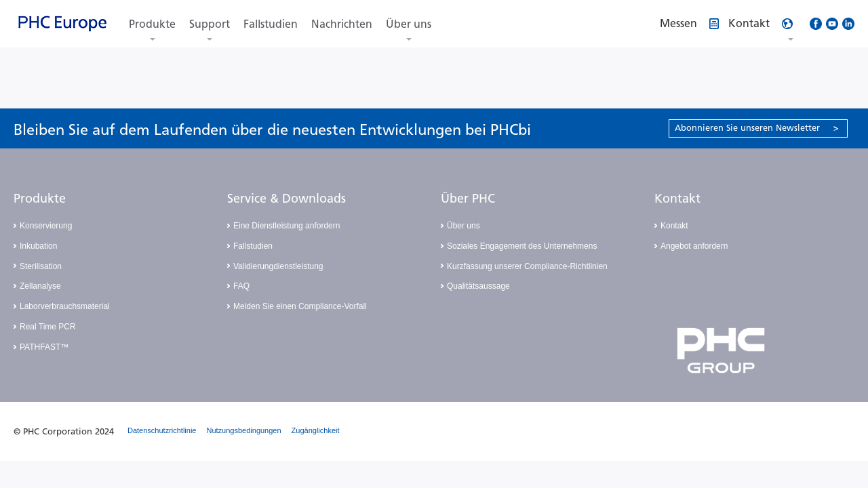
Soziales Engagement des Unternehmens (522, 246)
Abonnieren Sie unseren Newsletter (757, 128)
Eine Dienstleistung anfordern (287, 226)
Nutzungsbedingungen (244, 430)
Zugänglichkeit (316, 430)
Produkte (152, 24)
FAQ (241, 286)
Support (210, 24)
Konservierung (46, 226)
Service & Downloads (287, 199)
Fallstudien (271, 24)
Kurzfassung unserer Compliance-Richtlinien (527, 266)
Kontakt (677, 199)
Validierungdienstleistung (278, 266)
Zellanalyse (40, 286)
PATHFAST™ (44, 347)
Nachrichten (342, 24)
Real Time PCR (48, 327)
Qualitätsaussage (478, 286)
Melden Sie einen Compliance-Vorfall (300, 306)
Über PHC (468, 199)
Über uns (409, 24)
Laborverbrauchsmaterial (65, 306)
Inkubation (38, 246)
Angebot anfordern (694, 246)
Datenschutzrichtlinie (162, 430)
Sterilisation (41, 266)
